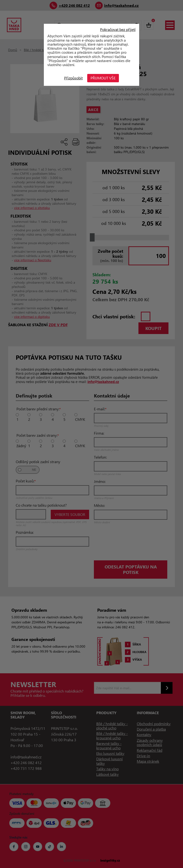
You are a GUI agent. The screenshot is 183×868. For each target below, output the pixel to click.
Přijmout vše (103, 78)
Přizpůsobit (73, 78)
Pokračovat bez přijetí (118, 29)
